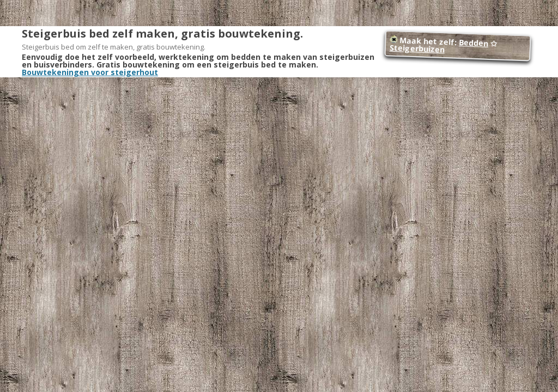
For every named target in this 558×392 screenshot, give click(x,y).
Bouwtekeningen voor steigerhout (90, 72)
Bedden (474, 43)
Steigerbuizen (417, 49)
